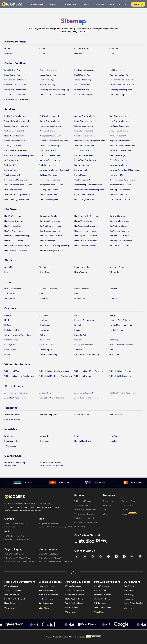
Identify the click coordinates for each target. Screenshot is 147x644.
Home (7, 48)
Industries (101, 4)
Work (112, 4)
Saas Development (48, 150)
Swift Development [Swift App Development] (12, 595)
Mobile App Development (15, 116)
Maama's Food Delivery (120, 320)
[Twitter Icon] (85, 557)
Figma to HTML (116, 175)
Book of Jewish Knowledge (121, 345)
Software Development (120, 165)
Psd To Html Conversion (120, 199)
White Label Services (83, 501)
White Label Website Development (19, 376)
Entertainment (11, 441)
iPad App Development (120, 121)
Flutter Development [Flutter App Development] (12, 603)
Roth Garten (45, 340)
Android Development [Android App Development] (13, 590)
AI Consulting (45, 393)
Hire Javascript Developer (51, 236)
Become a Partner (117, 267)
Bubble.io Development (50, 160)
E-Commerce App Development (123, 85)
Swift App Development (120, 126)
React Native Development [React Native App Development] (15, 599)
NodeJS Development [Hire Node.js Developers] (103, 607)
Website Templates (13, 414)
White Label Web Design (120, 371)
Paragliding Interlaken (84, 345)
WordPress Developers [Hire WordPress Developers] (103, 595)
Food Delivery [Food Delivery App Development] (129, 586)
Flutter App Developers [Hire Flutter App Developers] (74, 599)
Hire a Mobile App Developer (17, 245)
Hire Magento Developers (121, 241)
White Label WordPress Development (91, 371)
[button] (74, 572)
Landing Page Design (49, 190)
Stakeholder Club (12, 330)
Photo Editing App (47, 85)
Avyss (112, 350)
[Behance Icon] (124, 557)
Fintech (113, 53)
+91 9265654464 (51, 554)
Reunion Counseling (48, 354)
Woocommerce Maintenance (122, 180)
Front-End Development (50, 155)
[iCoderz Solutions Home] (16, 496)
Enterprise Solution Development (54, 141)
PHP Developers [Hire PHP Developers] (100, 603)
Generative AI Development (52, 398)
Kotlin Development (118, 160)
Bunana (8, 315)
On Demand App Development (123, 80)
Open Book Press (47, 345)
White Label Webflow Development (55, 371)
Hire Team (79, 53)
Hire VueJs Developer (14, 231)
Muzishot (43, 320)
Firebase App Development (16, 180)
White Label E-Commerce (121, 376)
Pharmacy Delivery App (120, 75)
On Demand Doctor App (15, 80)
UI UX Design (80, 526)
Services (54, 4)
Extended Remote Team (15, 141)
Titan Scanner (45, 325)
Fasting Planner (116, 330)
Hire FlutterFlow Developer (86, 245)
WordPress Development (48, 595)
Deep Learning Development (17, 199)
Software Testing (82, 170)
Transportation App (83, 80)
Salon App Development (15, 94)
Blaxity (112, 315)
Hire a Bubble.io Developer (16, 250)
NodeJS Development (14, 136)
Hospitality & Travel (83, 441)
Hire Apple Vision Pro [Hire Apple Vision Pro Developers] (73, 607)
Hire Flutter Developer (14, 221)
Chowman (44, 315)
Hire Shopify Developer (119, 231)
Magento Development (120, 141)
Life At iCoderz (128, 505)
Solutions (87, 4)
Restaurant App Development (17, 99)
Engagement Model (83, 267)
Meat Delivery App (82, 75)
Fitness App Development (121, 90)
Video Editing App (82, 85)
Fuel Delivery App (117, 94)
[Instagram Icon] (93, 557)
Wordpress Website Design (51, 185)
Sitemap (113, 299)
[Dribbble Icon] (116, 557)
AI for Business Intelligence (86, 398)
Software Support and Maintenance (125, 170)
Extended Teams (82, 289)
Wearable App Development (17, 121)
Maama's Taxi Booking (84, 320)
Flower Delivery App (83, 94)
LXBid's (8, 325)
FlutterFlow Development (85, 160)
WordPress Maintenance (120, 185)
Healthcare (44, 441)
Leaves (112, 335)
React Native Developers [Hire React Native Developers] (75, 595)
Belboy (77, 315)
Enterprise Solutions (48, 289)
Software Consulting (13, 170)
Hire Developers (70, 4)
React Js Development (49, 199)
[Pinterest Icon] (109, 557)
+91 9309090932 (23, 558)
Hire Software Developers (86, 241)
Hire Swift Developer (118, 216)
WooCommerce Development (122, 145)
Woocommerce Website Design (18, 185)
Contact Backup (11, 340)
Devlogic (8, 354)
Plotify (42, 335)
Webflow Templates (48, 414)
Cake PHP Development (85, 136)
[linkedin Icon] (101, 557)
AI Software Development (16, 393)
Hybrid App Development (51, 121)
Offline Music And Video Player (18, 335)
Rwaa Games (10, 350)
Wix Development (12, 175)
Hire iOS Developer (13, 216)
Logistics (113, 441)
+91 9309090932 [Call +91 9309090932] (16, 554)
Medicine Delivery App (84, 70)
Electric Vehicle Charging (15, 85)
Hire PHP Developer (13, 226)
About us (122, 4)
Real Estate (114, 436)
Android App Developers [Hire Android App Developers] (75, 590)
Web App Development (120, 190)
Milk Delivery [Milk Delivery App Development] (128, 595)
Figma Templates (82, 414)
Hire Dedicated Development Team (90, 141)
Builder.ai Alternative (48, 175)
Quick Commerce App (84, 194)
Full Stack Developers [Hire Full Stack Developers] (102, 590)
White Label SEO (12, 371)
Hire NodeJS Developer (50, 221)
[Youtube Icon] (132, 557)
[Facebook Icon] (77, 557)
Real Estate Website (118, 194)
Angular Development (119, 131)
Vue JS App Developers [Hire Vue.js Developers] (74, 603)
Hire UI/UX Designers (14, 241)
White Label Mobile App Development (56, 376)
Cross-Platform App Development (19, 155)
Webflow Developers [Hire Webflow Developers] (102, 599)
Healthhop (114, 340)
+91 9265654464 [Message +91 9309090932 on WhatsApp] (57, 558)
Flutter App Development (50, 126)
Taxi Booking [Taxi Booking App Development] (128, 599)
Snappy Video (10, 345)
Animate (78, 350)
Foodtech (9, 436)
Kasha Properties (47, 350)
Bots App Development (120, 116)
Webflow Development (84, 145)
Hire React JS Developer (50, 231)
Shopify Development (14, 145)
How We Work (81, 272)
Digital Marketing (82, 165)
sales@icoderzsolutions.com (23, 561)
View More (44, 608)
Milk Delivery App (82, 90)
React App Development (85, 121)
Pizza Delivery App (12, 75)
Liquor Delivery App (48, 75)
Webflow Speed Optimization (17, 194)
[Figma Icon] (140, 557)
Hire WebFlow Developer (50, 226)
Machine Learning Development (123, 393)
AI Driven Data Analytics (85, 393)
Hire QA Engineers (47, 241)
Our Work (114, 48)
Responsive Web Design (50, 145)
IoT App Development (84, 126)
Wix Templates (116, 414)
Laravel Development (84, 131)
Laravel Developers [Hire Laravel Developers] (101, 586)
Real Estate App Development (52, 94)
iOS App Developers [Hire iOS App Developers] (73, 586)
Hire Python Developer (119, 236)
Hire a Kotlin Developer (120, 245)
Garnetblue (114, 354)
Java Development (83, 150)
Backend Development (84, 155)
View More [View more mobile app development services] (9, 608)
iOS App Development (49, 116)
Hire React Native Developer (87, 216)
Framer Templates (12, 419)
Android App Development (86, 116)
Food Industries (81, 299)
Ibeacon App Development (16, 126)
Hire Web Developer (118, 226)
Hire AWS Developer (83, 221)
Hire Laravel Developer (119, 221)
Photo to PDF (80, 335)
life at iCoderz (46, 272)
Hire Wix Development (49, 250)
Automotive (45, 436)
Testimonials (45, 267)
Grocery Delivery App (49, 70)
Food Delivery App (12, 70)
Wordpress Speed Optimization (88, 185)
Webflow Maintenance (49, 165)
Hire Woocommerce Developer (18, 236)
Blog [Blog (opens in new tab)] (105, 514)
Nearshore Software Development (89, 190)
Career (42, 48)
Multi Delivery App (117, 70)
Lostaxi (78, 325)
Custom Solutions (82, 48)
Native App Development (120, 150)
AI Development (38, 4)
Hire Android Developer (50, 216)
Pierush (78, 340)
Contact (126, 509)
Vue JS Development (48, 194)
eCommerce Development (86, 522)
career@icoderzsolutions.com (59, 561)
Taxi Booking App (47, 80)
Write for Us (10, 299)
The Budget (44, 330)
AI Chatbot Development (15, 398)
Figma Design (80, 175)
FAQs (112, 294)
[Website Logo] (13, 4)
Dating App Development (15, 90)
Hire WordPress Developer (86, 226)
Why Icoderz (115, 272)
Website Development (14, 131)
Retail (77, 436)
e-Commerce (10, 446)
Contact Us (138, 4)
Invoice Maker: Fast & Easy (121, 325)
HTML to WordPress (13, 190)
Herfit (7, 320)
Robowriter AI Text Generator (87, 354)
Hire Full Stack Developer (85, 231)
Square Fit (79, 330)
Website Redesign (117, 155)
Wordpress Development (50, 136)
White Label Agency (83, 376)
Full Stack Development (50, 180)
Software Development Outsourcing (55, 170)
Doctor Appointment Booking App (54, 90)
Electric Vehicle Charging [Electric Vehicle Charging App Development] (133, 603)
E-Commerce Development (16, 150)
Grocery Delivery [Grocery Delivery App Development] (130, 590)
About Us (8, 267)
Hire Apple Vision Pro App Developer (55, 245)
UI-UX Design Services (84, 199)
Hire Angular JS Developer (86, 236)
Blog (6, 272)
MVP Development (118, 136)
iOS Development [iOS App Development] (11, 586)
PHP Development (47, 131)
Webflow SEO (10, 165)
